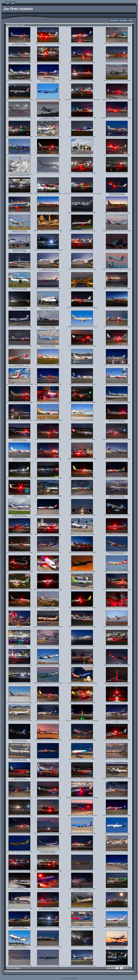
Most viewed (123, 20)
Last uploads (114, 20)
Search (131, 20)
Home (7, 3)
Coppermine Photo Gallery (72, 978)
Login (13, 3)
